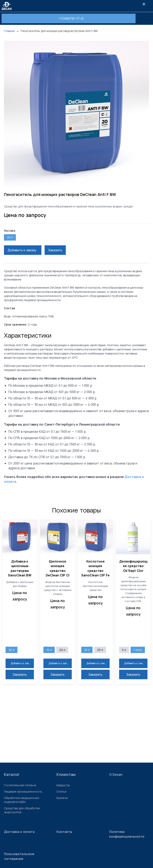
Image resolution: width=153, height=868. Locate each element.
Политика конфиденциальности (127, 834)
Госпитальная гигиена (20, 785)
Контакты (64, 832)
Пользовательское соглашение (19, 856)
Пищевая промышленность (23, 792)
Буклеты (62, 798)
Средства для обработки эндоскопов (22, 810)
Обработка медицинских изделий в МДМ (22, 800)
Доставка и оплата (19, 832)
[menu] (149, 6)
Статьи (61, 792)
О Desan (116, 775)
